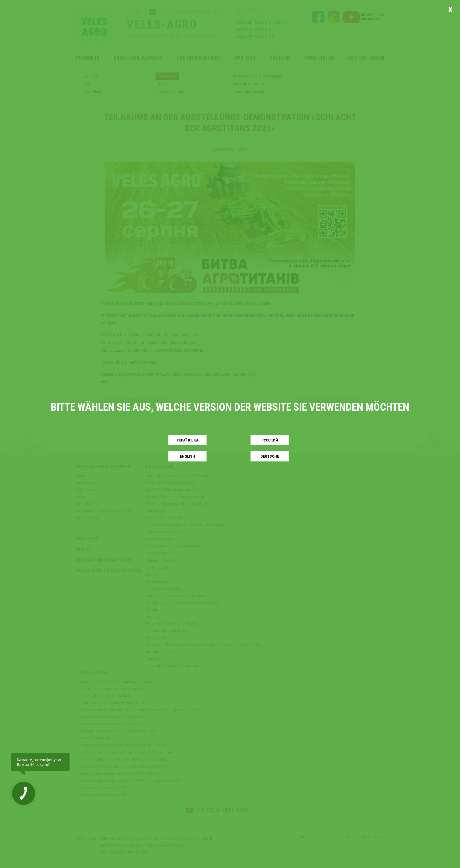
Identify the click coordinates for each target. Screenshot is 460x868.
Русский (270, 440)
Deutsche (270, 456)
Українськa (187, 440)
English (187, 456)
